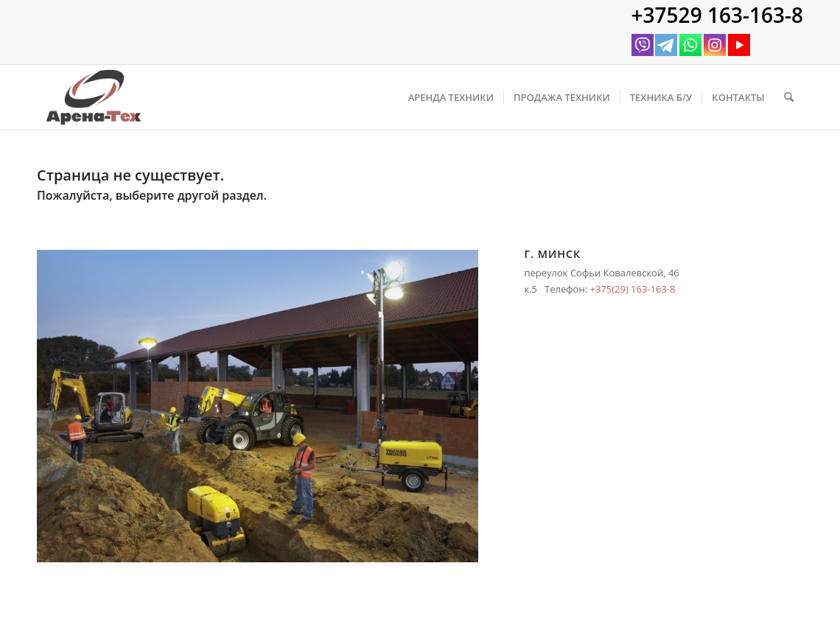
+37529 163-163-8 (717, 15)
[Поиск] (789, 97)
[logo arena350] (94, 97)
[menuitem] (451, 97)
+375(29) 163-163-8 (632, 289)
